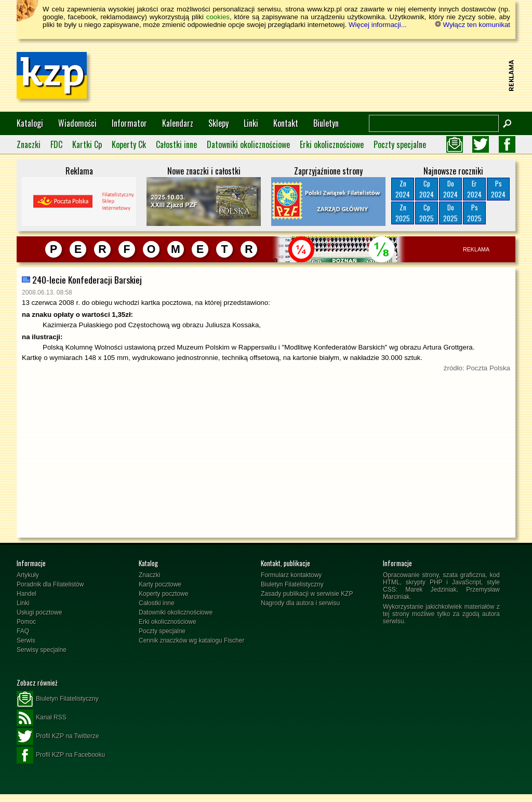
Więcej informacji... (378, 25)
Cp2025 (427, 213)
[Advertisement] (316, 75)
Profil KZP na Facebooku (61, 755)
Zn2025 (403, 213)
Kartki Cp (87, 144)
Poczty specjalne (400, 144)
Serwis (26, 640)
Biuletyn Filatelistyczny (292, 584)
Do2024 (450, 189)
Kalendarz (178, 123)
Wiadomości (77, 123)
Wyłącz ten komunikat (473, 25)
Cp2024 (427, 189)
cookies (218, 17)
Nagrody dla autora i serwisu (300, 603)
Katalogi (30, 123)
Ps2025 (474, 213)
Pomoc (26, 622)
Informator (129, 123)
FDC (56, 144)
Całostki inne (176, 144)
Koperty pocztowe (163, 594)
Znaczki (29, 144)
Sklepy (218, 123)
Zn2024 (403, 189)
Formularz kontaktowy (291, 575)
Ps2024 (498, 189)
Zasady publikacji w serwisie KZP (307, 594)
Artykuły (28, 575)
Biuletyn (326, 123)
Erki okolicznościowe (332, 144)
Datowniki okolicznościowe (248, 144)
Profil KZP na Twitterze (58, 737)
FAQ (23, 631)
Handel (26, 594)
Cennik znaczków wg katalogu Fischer (191, 640)
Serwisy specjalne (42, 650)
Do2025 (450, 213)
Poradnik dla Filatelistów (50, 584)
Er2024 (474, 189)
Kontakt (286, 123)
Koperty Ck (129, 144)
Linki (251, 123)
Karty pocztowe (160, 584)
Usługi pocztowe (39, 612)
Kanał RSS (42, 718)
